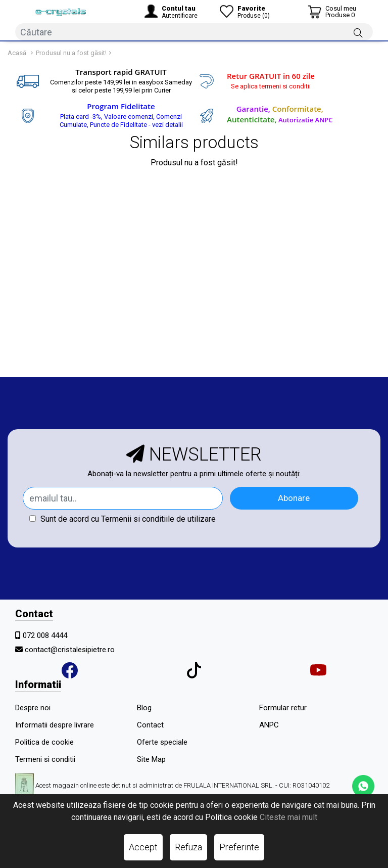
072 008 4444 (45, 635)
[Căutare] (358, 32)
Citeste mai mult (288, 817)
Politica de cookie (44, 742)
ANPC (269, 725)
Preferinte (239, 847)
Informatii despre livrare (55, 725)
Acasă (17, 53)
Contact (150, 725)
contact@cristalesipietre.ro (70, 650)
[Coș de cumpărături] (332, 12)
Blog (144, 708)
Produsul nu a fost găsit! (71, 53)
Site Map (151, 759)
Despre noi (33, 708)
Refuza (188, 847)
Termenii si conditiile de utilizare (158, 519)
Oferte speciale (162, 742)
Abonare (294, 498)
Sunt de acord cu (123, 519)
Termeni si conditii (45, 759)
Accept (143, 847)
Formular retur (283, 708)
